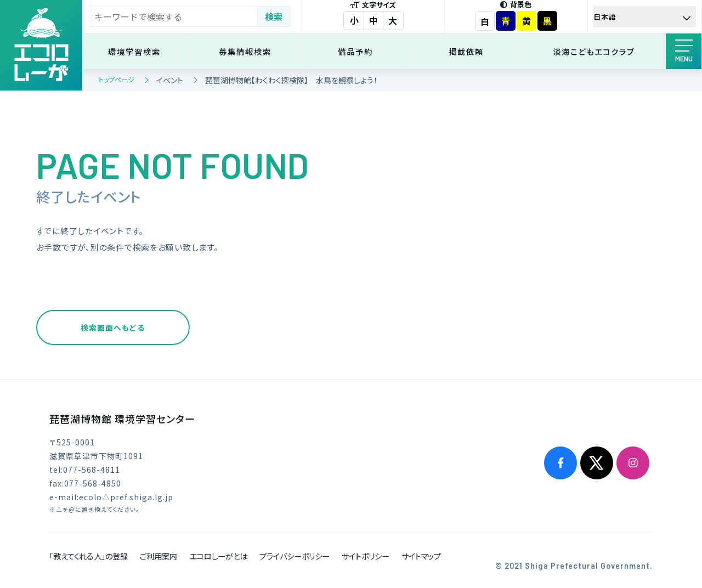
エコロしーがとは (218, 556)
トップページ (117, 79)
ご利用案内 (158, 556)
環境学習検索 (137, 51)
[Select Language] (645, 17)
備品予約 (358, 51)
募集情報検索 (247, 51)
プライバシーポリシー (295, 556)
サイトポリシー (366, 556)
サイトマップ (421, 556)
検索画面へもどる (113, 327)
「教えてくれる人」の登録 (89, 556)
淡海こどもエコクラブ (594, 51)
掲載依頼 (467, 51)
